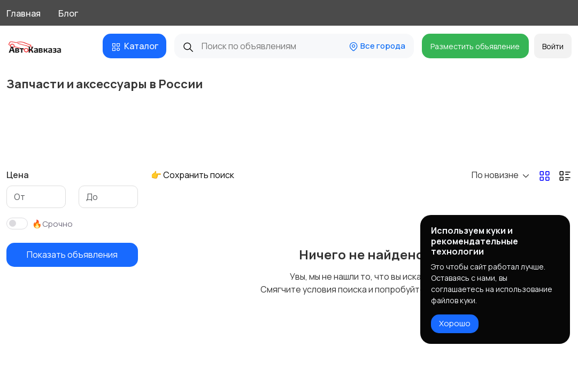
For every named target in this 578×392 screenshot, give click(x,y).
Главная (24, 13)
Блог (68, 13)
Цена (18, 175)
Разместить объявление (475, 46)
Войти (553, 46)
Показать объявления (72, 255)
